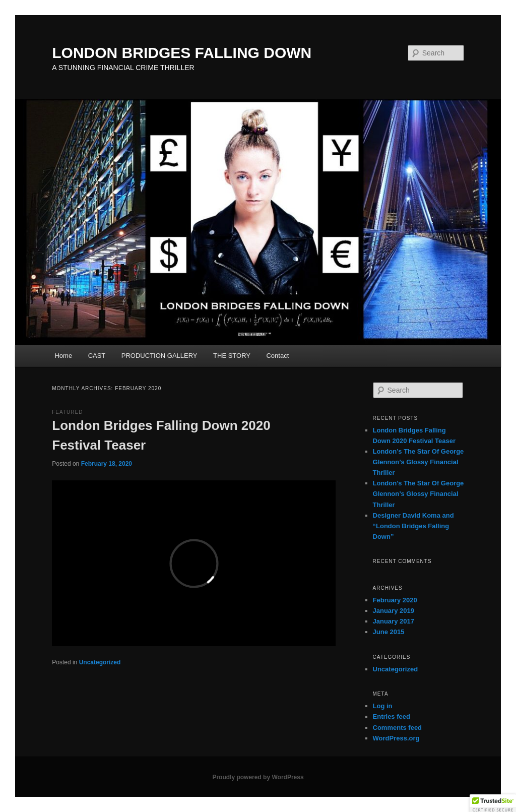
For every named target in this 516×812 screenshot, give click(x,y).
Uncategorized (100, 662)
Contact (277, 356)
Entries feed (392, 716)
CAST (97, 356)
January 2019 (394, 611)
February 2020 (395, 600)
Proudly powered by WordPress (258, 777)
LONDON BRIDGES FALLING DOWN (182, 53)
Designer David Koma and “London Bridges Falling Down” (413, 526)
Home (63, 356)
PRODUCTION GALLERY (159, 356)
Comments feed (398, 728)
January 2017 (394, 621)
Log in (383, 706)
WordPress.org (396, 738)
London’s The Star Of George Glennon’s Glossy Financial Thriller (418, 462)
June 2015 (389, 632)
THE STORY (232, 356)
